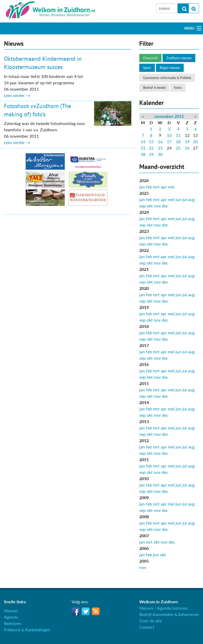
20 (195, 142)
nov (157, 206)
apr (164, 187)
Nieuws (11, 611)
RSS (96, 611)
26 (187, 148)
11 (178, 135)
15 (151, 142)
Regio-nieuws (170, 68)
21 (143, 148)
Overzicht (150, 58)
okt (150, 206)
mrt (156, 187)
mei (171, 187)
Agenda (11, 617)
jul (185, 199)
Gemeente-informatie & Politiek (167, 78)
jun (178, 199)
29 (151, 154)
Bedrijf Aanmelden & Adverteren (169, 614)
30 (160, 154)
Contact (147, 627)
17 (169, 142)
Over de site (151, 621)
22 (151, 148)
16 (160, 142)
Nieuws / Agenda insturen (163, 608)
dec (165, 206)
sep (142, 206)
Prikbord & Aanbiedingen (27, 630)
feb (149, 187)
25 (178, 148)
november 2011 (169, 116)
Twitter (86, 611)
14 (143, 142)
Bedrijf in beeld (154, 87)
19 (187, 142)
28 (143, 154)
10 (169, 135)
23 (160, 148)
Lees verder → (17, 95)
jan (142, 187)
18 (178, 142)
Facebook (76, 611)
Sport (147, 68)
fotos (178, 87)
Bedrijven (13, 623)
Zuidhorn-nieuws (179, 58)
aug (191, 199)
